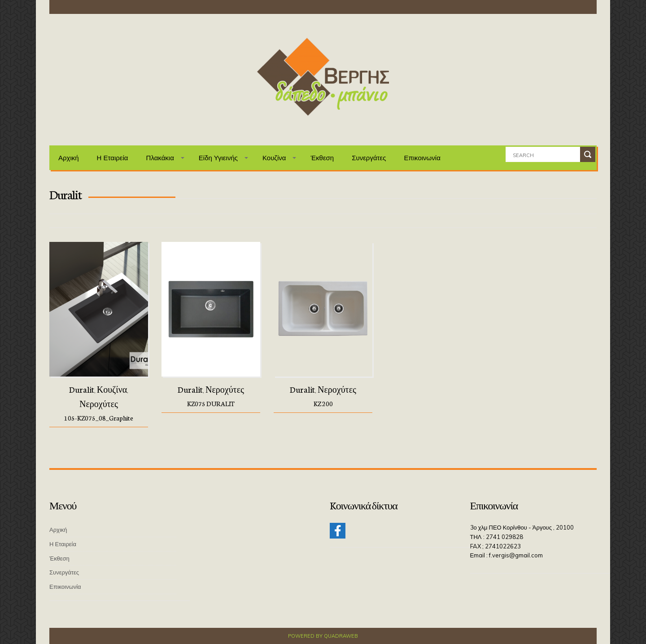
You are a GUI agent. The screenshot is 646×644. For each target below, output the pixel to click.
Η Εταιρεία (113, 158)
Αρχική (69, 158)
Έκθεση (322, 158)
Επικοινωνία (422, 158)
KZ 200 (323, 403)
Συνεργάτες (369, 158)
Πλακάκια (160, 158)
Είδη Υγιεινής (218, 158)
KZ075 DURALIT (211, 403)
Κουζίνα (274, 158)
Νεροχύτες (99, 403)
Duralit (82, 389)
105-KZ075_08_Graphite (99, 418)
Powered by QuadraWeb (323, 635)
